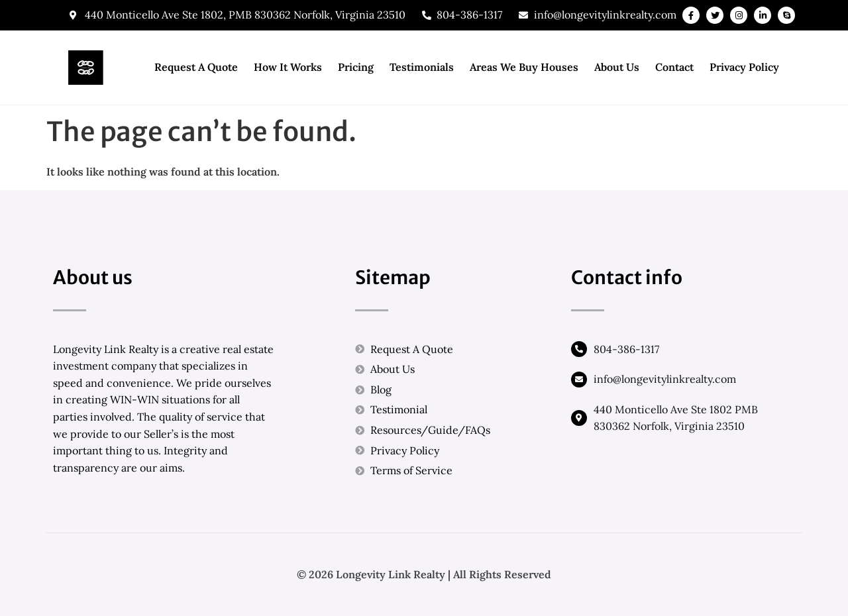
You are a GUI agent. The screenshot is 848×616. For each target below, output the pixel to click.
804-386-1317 (626, 349)
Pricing (356, 67)
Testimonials (422, 67)
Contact (674, 67)
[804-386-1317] (579, 349)
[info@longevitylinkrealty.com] (579, 380)
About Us (617, 67)
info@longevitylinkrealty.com (665, 379)
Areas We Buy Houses (524, 67)
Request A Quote (196, 67)
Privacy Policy (744, 67)
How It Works (288, 67)
